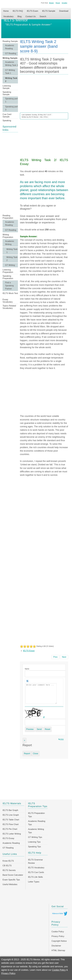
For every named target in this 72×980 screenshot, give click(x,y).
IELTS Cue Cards (36, 872)
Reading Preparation (8, 217)
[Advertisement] (10, 173)
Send (39, 729)
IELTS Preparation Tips (36, 815)
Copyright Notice (59, 941)
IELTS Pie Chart (10, 829)
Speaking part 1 (11, 100)
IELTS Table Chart (11, 820)
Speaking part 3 (11, 108)
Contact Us (31, 16)
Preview (30, 729)
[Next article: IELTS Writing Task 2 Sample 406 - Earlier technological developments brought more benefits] (64, 657)
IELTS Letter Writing (12, 834)
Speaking (7, 121)
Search (43, 16)
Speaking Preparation (8, 277)
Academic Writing (10, 243)
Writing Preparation (8, 236)
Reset (58, 3)
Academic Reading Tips (37, 823)
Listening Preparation (8, 271)
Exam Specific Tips (11, 880)
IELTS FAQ (18, 11)
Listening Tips (34, 842)
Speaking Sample (7, 93)
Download (64, 11)
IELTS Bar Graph (10, 810)
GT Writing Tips (35, 837)
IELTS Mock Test (10, 293)
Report (27, 754)
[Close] (25, 740)
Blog (19, 16)
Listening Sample (7, 87)
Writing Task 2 (11, 80)
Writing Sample (10, 58)
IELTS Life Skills (35, 877)
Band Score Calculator (13, 875)
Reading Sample (10, 41)
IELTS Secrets (9, 870)
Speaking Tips (35, 847)
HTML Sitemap (58, 950)
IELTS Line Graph (11, 815)
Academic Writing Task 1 (12, 64)
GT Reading (11, 53)
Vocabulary (8, 16)
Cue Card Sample (7, 116)
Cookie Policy (58, 932)
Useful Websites (10, 884)
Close (36, 754)
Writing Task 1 (12, 251)
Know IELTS (8, 861)
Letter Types (34, 882)
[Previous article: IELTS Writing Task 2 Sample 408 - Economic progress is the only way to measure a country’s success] (55, 657)
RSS (61, 739)
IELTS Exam (32, 11)
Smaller (65, 3)
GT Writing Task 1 (10, 72)
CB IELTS (7, 866)
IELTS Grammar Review (35, 861)
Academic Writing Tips (36, 831)
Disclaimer (56, 946)
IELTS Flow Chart (11, 824)
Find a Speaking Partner (9, 286)
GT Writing (10, 265)
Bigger (51, 3)
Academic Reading (10, 47)
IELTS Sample (49, 11)
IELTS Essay (29, 651)
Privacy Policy (58, 936)
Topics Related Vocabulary (9, 307)
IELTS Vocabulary (36, 868)
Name (27, 669)
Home (6, 11)
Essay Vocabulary (8, 301)
